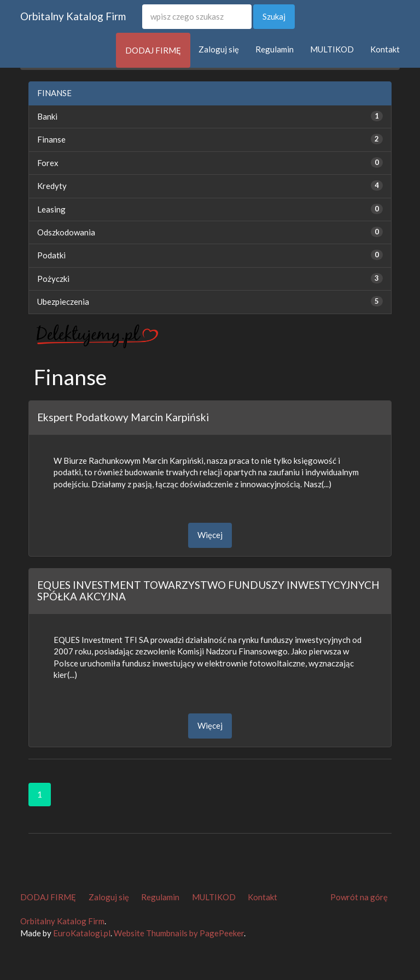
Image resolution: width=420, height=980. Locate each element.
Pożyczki (53, 279)
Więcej (210, 535)
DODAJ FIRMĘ (153, 50)
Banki (47, 116)
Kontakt (385, 49)
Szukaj (274, 16)
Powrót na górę (359, 897)
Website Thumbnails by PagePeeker (179, 933)
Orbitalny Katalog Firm (73, 16)
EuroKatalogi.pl (82, 933)
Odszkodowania (66, 232)
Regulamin (275, 49)
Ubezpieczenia (63, 302)
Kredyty (52, 186)
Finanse (51, 139)
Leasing (51, 209)
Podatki (51, 255)
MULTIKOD (332, 49)
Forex (48, 163)
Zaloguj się (219, 49)
